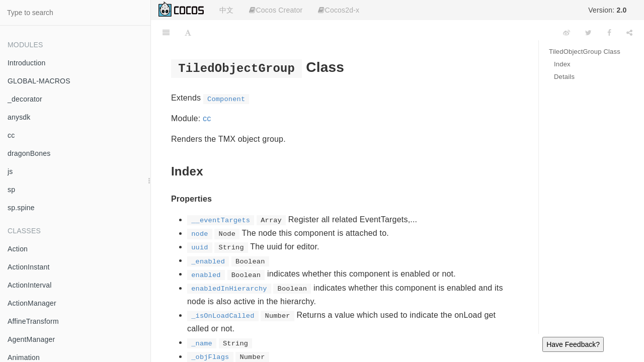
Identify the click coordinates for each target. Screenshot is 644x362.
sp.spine (21, 208)
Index (562, 64)
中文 (226, 10)
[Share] (629, 33)
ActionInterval (30, 285)
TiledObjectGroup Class (585, 52)
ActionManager (32, 303)
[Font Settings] (188, 33)
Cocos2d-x (339, 10)
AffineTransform (33, 321)
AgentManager (31, 339)
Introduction (27, 63)
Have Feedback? (573, 344)
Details (564, 77)
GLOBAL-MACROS (39, 81)
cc (11, 135)
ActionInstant (29, 267)
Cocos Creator (276, 10)
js (10, 171)
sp (11, 190)
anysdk (19, 117)
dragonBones (29, 153)
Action (18, 249)
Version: (607, 10)
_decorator (25, 99)
